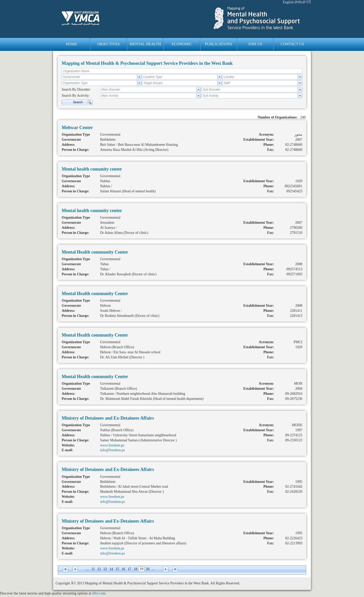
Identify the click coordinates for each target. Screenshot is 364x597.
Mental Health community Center (95, 252)
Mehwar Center (77, 128)
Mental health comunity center (92, 169)
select (139, 77)
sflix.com (99, 593)
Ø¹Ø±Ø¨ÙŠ (303, 2)
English (288, 2)
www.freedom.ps (112, 445)
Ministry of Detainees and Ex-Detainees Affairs (108, 418)
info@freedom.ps (112, 450)
